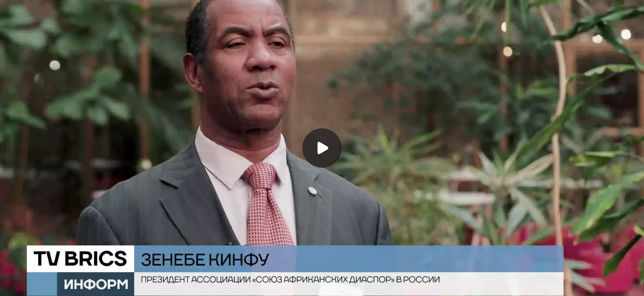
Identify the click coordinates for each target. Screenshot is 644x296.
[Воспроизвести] (322, 148)
